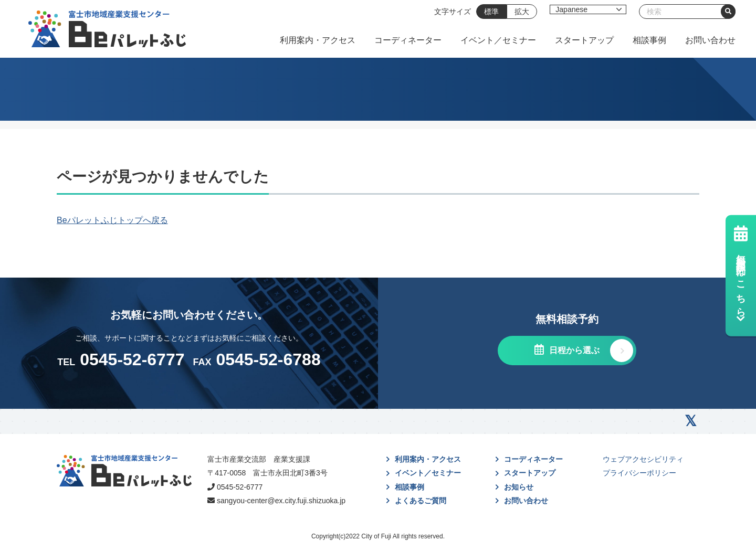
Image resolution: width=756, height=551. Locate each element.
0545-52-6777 (240, 487)
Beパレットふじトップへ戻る (112, 220)
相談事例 (649, 40)
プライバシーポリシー (639, 473)
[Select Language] (588, 9)
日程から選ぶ (573, 350)
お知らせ (519, 487)
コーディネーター (408, 40)
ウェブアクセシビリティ (643, 459)
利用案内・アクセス (318, 40)
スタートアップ (584, 40)
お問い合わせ (710, 40)
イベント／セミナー (498, 40)
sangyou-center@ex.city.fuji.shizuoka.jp (281, 501)
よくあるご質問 (421, 501)
